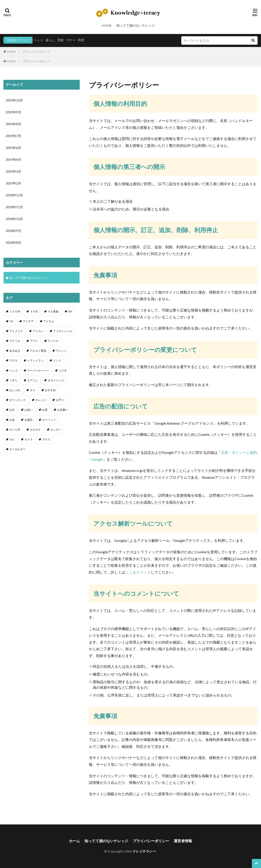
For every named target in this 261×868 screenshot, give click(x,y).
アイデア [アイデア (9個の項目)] (28, 321)
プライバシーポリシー (36, 52)
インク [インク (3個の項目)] (57, 360)
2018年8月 (13, 243)
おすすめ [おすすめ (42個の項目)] (50, 390)
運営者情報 (183, 841)
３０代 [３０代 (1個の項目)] (34, 311)
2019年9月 (13, 112)
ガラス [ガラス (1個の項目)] (46, 439)
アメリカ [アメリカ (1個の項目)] (53, 341)
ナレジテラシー (144, 851)
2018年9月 (13, 231)
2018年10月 (14, 219)
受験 (61, 40)
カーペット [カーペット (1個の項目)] (49, 420)
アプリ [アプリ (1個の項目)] (34, 341)
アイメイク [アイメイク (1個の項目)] (16, 331)
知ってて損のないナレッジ (136, 25)
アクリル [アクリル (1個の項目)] (15, 341)
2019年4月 (13, 160)
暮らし (50, 40)
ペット (38, 40)
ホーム (74, 841)
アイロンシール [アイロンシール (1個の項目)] (63, 331)
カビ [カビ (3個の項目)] (12, 439)
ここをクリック (138, 572)
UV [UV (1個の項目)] (11, 321)
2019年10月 (14, 100)
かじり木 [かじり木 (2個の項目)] (15, 430)
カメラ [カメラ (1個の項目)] (28, 439)
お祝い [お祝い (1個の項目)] (28, 410)
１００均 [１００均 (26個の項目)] (15, 311)
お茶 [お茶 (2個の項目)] (45, 410)
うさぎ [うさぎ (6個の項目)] (63, 370)
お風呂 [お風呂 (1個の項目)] (28, 420)
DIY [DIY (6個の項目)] (70, 311)
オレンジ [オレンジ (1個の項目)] (41, 400)
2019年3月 (13, 171)
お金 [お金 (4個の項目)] (12, 420)
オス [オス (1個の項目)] (33, 390)
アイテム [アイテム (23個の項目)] (49, 321)
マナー (71, 40)
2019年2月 (13, 183)
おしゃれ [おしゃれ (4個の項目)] (15, 390)
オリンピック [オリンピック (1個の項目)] (18, 400)
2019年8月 (13, 124)
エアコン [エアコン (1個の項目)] (33, 380)
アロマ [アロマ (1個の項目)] (13, 360)
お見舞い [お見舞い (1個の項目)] (63, 410)
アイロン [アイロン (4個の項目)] (38, 331)
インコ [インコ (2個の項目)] (13, 370)
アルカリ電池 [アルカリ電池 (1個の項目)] (38, 351)
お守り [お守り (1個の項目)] (60, 400)
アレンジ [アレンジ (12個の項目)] (61, 351)
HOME (107, 25)
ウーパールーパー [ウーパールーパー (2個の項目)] (38, 370)
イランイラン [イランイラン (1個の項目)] (35, 360)
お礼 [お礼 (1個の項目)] (12, 410)
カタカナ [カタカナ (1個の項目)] (35, 430)
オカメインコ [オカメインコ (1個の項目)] (56, 380)
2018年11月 (14, 207)
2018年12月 (14, 195)
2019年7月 (13, 136)
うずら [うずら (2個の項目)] (13, 380)
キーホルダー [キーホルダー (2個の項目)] (18, 449)
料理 (81, 40)
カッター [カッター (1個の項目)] (56, 430)
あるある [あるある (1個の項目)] (15, 351)
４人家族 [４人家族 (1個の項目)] (53, 311)
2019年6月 (13, 148)
